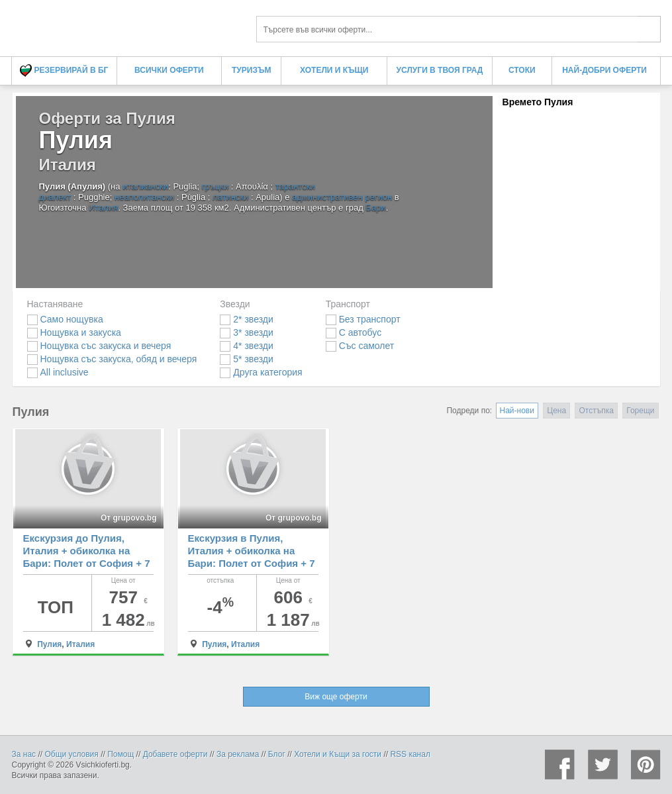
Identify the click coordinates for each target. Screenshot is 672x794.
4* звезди (246, 346)
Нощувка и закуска (74, 332)
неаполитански (144, 197)
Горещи (640, 411)
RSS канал (410, 754)
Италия (103, 208)
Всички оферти (169, 70)
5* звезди (246, 359)
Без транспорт (363, 319)
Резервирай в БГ (64, 71)
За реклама (238, 754)
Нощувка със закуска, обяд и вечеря (112, 359)
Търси (649, 29)
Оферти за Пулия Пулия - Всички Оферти (124, 25)
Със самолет (360, 346)
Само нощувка (65, 319)
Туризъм (251, 70)
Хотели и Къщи (334, 70)
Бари (375, 208)
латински (230, 197)
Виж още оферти (336, 697)
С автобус (354, 332)
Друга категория (261, 372)
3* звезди (246, 332)
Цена (556, 411)
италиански (145, 186)
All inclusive (58, 372)
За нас (24, 754)
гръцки (216, 186)
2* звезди (246, 319)
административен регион (342, 197)
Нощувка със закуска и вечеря (99, 346)
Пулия (49, 644)
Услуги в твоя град (440, 70)
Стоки (522, 70)
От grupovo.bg (129, 518)
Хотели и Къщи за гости (338, 754)
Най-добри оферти (604, 70)
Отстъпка (596, 411)
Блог (277, 754)
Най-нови (517, 411)
